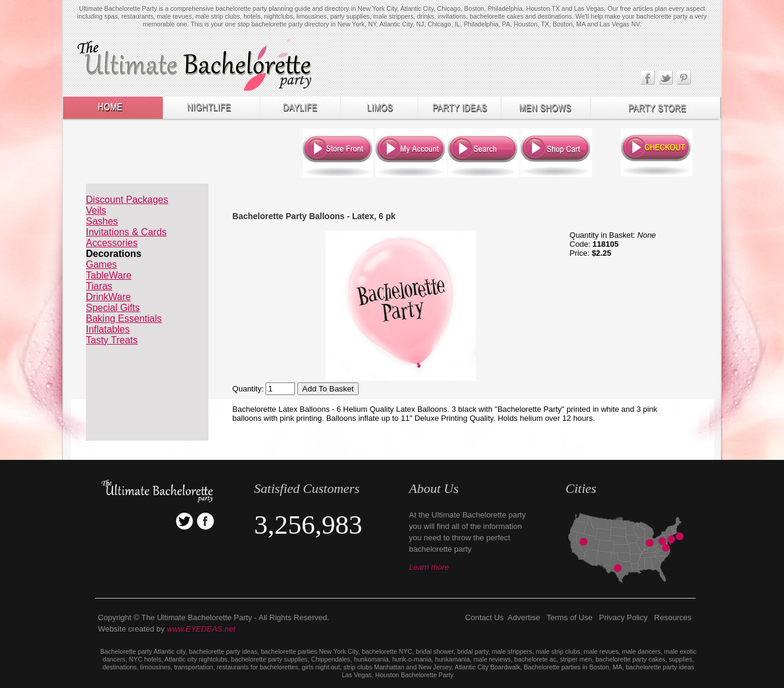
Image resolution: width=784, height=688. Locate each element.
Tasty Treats (112, 340)
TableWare (109, 275)
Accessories (112, 243)
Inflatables (108, 329)
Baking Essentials (124, 318)
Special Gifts (113, 308)
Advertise (524, 617)
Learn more (429, 567)
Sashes (102, 221)
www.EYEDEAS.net (201, 629)
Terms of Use (570, 617)
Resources (673, 617)
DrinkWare (108, 297)
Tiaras (99, 286)
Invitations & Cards (126, 232)
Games (102, 264)
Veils (96, 210)
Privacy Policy (623, 617)
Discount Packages (127, 200)
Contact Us (484, 617)
